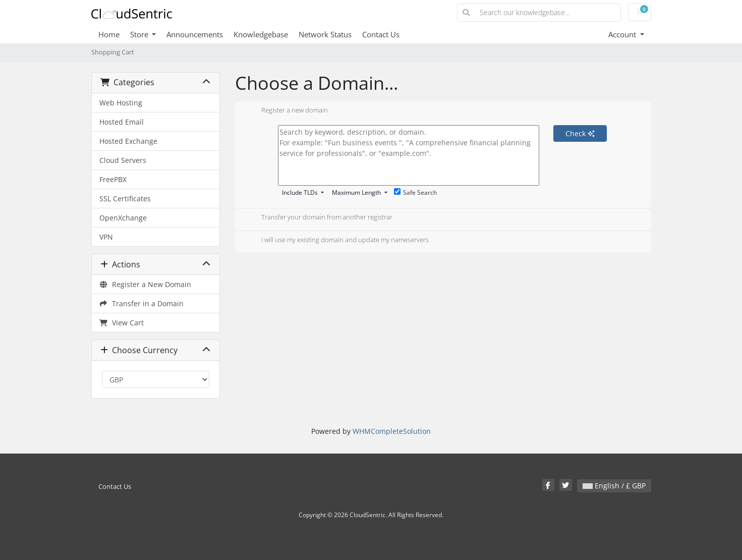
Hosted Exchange (128, 141)
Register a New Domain (146, 284)
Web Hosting (121, 103)
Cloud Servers (123, 160)
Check (580, 133)
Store (140, 34)
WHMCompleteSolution (392, 431)
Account (623, 34)
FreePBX (113, 179)
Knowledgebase (261, 34)
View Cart (122, 323)
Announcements (195, 34)
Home (109, 34)
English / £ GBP (614, 486)
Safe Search (415, 192)
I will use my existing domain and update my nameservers (337, 241)
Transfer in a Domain (142, 303)
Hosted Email (122, 122)
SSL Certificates (125, 199)
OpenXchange (123, 218)
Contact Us (381, 34)
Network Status (325, 34)
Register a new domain (287, 111)
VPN (106, 237)
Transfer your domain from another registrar (319, 218)
